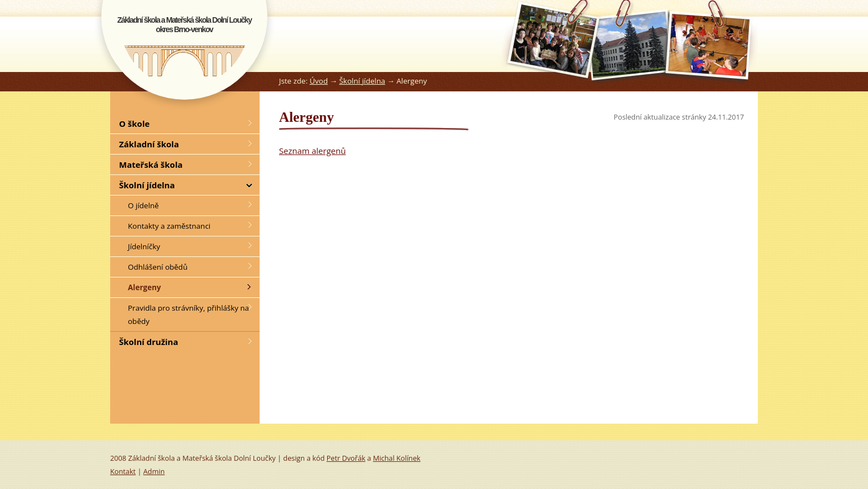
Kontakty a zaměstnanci (169, 226)
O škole (134, 123)
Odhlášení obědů (158, 267)
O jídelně (143, 205)
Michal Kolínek (397, 458)
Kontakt (123, 471)
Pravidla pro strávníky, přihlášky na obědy (188, 315)
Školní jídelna (362, 81)
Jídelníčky (144, 246)
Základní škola (149, 144)
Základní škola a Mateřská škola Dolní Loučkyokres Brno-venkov (185, 25)
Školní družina (149, 342)
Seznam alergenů (312, 151)
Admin (154, 471)
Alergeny (144, 287)
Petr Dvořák (346, 458)
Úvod (319, 81)
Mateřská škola (151, 164)
